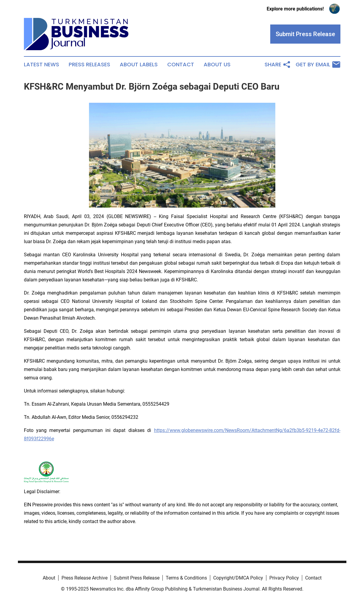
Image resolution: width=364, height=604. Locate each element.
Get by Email (318, 65)
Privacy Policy (284, 578)
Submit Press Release (137, 578)
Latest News (42, 65)
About (49, 578)
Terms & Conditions (186, 578)
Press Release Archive (85, 578)
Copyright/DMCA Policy (238, 578)
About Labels (139, 65)
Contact (181, 65)
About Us (217, 65)
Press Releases (89, 65)
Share (278, 65)
